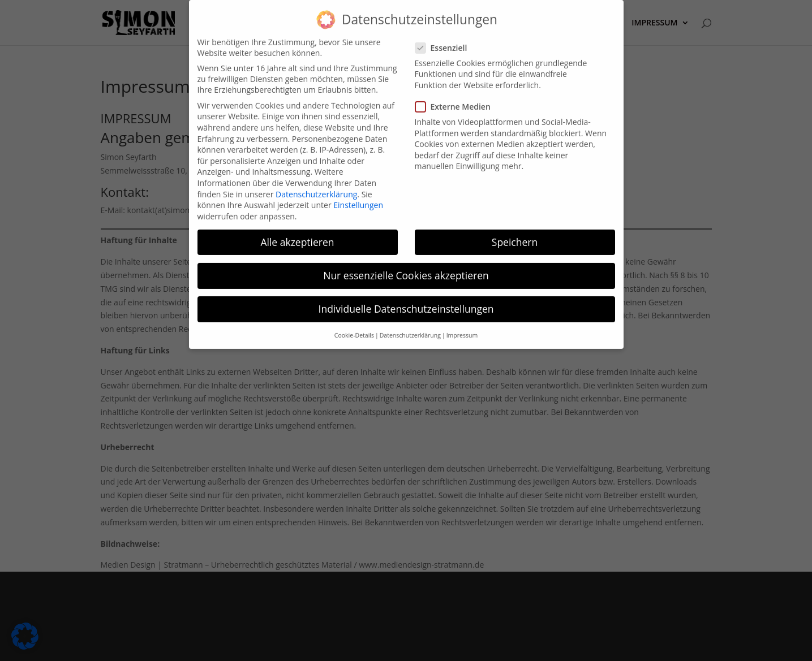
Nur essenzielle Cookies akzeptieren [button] (406, 268)
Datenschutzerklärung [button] (410, 329)
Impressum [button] (462, 329)
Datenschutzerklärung (316, 187)
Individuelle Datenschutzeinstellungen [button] (406, 301)
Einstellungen (358, 198)
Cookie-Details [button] (354, 329)
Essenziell (446, 40)
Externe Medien (457, 100)
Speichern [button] (515, 235)
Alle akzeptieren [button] (297, 235)
